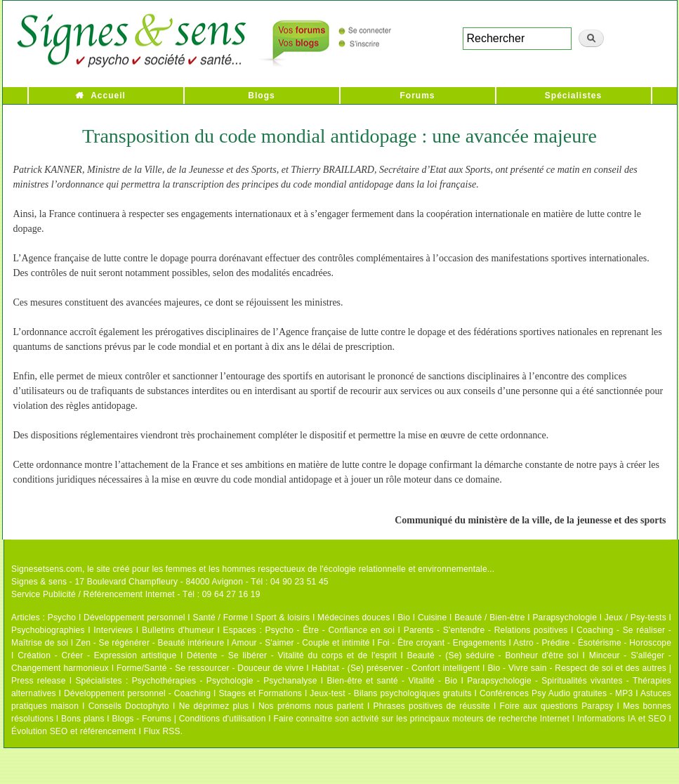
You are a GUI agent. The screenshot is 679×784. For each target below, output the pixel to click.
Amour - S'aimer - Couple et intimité (300, 643)
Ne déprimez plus (214, 706)
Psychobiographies (48, 630)
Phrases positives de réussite (432, 706)
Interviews (113, 630)
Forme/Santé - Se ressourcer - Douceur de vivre (210, 668)
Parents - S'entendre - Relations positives (486, 630)
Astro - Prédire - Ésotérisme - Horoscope (592, 643)
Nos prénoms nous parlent (311, 706)
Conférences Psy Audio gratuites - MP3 (556, 693)
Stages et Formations (260, 693)
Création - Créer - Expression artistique (97, 655)
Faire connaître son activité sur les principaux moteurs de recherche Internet (421, 719)
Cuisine (432, 618)
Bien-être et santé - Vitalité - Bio (392, 681)
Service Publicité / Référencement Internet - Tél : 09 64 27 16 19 (136, 594)
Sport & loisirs (283, 618)
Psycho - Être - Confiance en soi (330, 630)
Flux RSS (161, 731)
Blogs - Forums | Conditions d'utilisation (189, 719)
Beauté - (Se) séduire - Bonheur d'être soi (493, 655)
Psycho (62, 618)
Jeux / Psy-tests (635, 618)
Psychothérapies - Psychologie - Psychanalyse (225, 681)
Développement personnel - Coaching (137, 693)
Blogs (261, 96)
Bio (404, 618)
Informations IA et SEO (622, 719)
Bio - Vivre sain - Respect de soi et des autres (577, 668)
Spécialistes (573, 96)
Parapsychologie (565, 618)
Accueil (108, 96)
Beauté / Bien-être (489, 618)
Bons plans (83, 719)
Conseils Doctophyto (129, 706)
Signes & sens (39, 582)
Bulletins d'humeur (178, 630)
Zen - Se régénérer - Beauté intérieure (150, 643)
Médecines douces (354, 618)
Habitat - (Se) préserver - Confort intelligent (396, 668)
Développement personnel (134, 618)
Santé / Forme (221, 618)
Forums (417, 96)
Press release (39, 681)
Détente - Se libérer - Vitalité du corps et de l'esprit (292, 655)
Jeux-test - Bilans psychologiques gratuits (390, 693)
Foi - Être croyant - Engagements (441, 643)
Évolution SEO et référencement (74, 731)
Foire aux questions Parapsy (557, 706)
